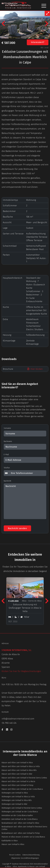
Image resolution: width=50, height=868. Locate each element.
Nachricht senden (17, 528)
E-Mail (6, 455)
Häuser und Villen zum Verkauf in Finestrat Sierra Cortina (24, 778)
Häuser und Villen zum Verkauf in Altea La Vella (21, 766)
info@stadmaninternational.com (18, 719)
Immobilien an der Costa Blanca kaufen (17, 815)
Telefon (7, 468)
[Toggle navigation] (44, 5)
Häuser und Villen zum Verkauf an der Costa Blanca (22, 789)
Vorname (7, 428)
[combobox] (7, 473)
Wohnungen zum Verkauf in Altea (15, 793)
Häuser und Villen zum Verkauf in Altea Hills (19, 770)
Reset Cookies (15, 855)
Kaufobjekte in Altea (10, 841)
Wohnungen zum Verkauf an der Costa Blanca (20, 812)
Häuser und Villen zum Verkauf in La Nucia (18, 781)
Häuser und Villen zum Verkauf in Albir (17, 774)
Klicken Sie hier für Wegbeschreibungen (21, 671)
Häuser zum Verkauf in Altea (13, 844)
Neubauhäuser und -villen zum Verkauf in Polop (21, 833)
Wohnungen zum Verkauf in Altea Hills (17, 800)
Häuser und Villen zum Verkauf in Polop (17, 785)
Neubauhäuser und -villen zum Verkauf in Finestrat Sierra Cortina (24, 828)
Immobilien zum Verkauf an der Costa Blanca (20, 819)
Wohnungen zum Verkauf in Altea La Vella (18, 797)
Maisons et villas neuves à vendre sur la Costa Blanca (23, 837)
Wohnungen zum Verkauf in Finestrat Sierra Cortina (22, 808)
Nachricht (7, 481)
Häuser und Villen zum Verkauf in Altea (17, 763)
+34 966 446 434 (9, 723)
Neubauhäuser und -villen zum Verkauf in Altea (20, 823)
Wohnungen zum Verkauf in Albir (14, 804)
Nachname (8, 441)
